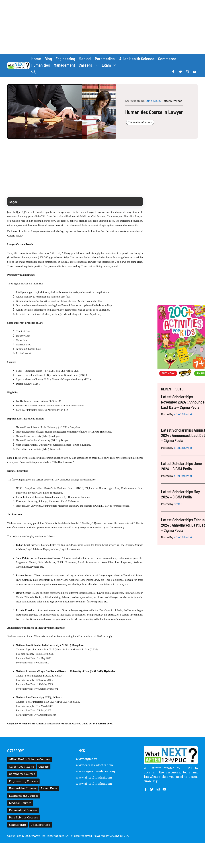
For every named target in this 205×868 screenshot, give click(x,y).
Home (36, 59)
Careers (89, 65)
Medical (85, 59)
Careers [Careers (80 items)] (44, 767)
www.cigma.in (86, 759)
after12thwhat (173, 101)
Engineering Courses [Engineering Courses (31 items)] (23, 781)
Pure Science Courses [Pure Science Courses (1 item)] (23, 817)
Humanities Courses (140, 122)
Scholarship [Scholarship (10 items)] (18, 825)
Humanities (41, 65)
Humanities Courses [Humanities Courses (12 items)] (23, 788)
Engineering (65, 59)
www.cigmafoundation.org (95, 771)
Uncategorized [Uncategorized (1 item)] (40, 825)
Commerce (167, 59)
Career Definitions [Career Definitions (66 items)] (21, 767)
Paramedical (105, 59)
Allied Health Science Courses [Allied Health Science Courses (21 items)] (30, 759)
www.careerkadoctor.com (94, 765)
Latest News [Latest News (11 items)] (49, 788)
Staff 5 (178, 504)
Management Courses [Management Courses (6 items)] (24, 796)
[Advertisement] (102, 27)
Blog (48, 59)
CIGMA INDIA (119, 836)
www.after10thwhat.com (94, 777)
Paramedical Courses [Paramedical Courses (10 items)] (23, 810)
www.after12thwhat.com (94, 784)
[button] (33, 72)
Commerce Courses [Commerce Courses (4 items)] (22, 774)
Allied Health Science (137, 59)
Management (64, 65)
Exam (110, 65)
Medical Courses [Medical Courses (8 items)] (20, 803)
